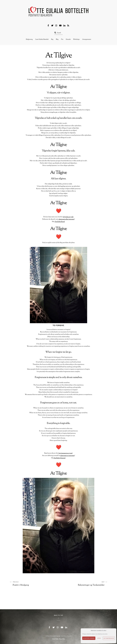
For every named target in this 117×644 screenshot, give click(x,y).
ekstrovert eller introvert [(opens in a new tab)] (66, 219)
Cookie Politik (55, 639)
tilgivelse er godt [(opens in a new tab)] (68, 217)
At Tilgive (59, 56)
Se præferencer (109, 638)
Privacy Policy (62, 639)
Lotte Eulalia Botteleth (42, 39)
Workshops (76, 39)
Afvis (99, 638)
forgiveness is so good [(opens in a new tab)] (65, 453)
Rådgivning (29, 39)
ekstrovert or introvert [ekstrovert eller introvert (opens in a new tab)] (67, 456)
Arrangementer (87, 39)
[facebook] (48, 26)
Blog (57, 39)
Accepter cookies (89, 638)
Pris (62, 39)
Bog (52, 39)
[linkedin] (64, 26)
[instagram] (56, 26)
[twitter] (52, 26)
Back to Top (59, 615)
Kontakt (68, 39)
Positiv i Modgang (31, 584)
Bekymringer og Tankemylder (87, 584)
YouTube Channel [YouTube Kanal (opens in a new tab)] (59, 458)
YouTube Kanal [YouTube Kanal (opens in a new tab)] (60, 222)
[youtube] (60, 26)
